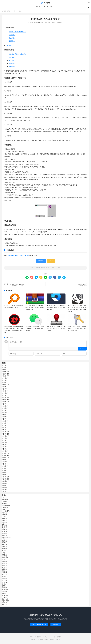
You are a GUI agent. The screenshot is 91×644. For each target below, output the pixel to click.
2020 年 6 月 (5, 465)
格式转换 (4, 562)
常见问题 (12, 38)
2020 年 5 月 (5, 467)
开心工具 (4, 541)
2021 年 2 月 (5, 450)
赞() (60, 23)
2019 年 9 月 (5, 482)
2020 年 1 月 (5, 475)
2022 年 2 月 (5, 428)
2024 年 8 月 (5, 389)
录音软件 (4, 543)
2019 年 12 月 (6, 477)
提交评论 (82, 349)
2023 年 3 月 (5, 415)
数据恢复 (4, 555)
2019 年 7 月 (5, 486)
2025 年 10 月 (6, 375)
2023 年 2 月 (5, 417)
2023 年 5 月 (5, 411)
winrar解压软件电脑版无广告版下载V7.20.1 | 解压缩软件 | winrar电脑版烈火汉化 (35, 308)
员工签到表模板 (82, 285)
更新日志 (12, 42)
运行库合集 (5, 596)
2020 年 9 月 (5, 460)
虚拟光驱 (4, 581)
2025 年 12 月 (6, 372)
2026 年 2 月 (5, 368)
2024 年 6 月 (5, 390)
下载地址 (9, 46)
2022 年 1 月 (5, 430)
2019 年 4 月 (5, 492)
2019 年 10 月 (6, 480)
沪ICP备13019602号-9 (39, 625)
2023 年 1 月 (5, 419)
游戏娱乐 (4, 564)
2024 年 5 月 (5, 392)
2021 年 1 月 (5, 452)
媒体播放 (4, 532)
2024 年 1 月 (5, 396)
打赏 (51, 261)
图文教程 (4, 525)
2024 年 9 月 (5, 387)
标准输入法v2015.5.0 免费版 (45, 19)
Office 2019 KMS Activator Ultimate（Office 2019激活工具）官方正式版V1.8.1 (77, 329)
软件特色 (12, 35)
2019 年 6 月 (5, 488)
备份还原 (4, 528)
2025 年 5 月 (5, 377)
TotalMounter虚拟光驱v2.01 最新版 (14, 285)
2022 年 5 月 (5, 422)
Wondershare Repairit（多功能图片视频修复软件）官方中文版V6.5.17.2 (56, 308)
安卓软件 (4, 536)
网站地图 (59, 637)
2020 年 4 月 (5, 469)
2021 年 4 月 (5, 447)
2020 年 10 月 (6, 458)
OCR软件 (4, 504)
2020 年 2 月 (5, 473)
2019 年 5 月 (5, 490)
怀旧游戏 (4, 545)
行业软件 (4, 586)
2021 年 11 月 (6, 434)
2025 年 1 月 (5, 383)
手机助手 (4, 549)
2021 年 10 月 (6, 435)
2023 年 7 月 (5, 407)
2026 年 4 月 (5, 366)
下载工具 (4, 513)
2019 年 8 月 (5, 484)
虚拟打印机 (5, 583)
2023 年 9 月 (5, 404)
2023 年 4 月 (5, 413)
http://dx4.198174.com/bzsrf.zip (18, 256)
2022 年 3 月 (5, 426)
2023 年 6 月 (5, 409)
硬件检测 (4, 568)
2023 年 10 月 (6, 402)
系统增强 (4, 573)
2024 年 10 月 (6, 385)
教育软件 (4, 553)
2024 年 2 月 (5, 394)
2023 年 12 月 (6, 398)
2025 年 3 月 (5, 379)
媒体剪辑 (4, 530)
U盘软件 (4, 510)
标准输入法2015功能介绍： (18, 32)
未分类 (43, 7)
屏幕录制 (4, 540)
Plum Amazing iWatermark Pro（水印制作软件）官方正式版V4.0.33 (56, 329)
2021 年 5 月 (5, 445)
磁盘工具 (4, 570)
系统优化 (4, 571)
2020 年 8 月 (5, 462)
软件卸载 (4, 592)
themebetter (51, 637)
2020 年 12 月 (6, 454)
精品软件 (49, 7)
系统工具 (4, 575)
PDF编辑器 (5, 508)
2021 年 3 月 (5, 449)
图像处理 (4, 521)
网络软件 (4, 577)
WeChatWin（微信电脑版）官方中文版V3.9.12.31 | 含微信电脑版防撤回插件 (35, 329)
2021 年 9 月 (5, 437)
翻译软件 (4, 579)
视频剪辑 (4, 588)
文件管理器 (5, 558)
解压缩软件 (5, 590)
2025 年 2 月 (5, 381)
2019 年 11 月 (6, 479)
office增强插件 (6, 506)
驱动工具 (4, 605)
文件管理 (4, 556)
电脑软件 (15, 12)
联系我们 (56, 625)
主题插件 (4, 515)
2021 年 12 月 (6, 432)
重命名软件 (5, 599)
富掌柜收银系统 (6, 538)
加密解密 (4, 519)
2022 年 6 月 (5, 420)
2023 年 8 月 (5, 405)
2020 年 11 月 (6, 456)
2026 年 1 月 (5, 370)
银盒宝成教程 (6, 601)
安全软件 (4, 534)
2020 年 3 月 (5, 471)
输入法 (4, 594)
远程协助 (4, 598)
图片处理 (4, 526)
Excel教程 (4, 502)
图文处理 (4, 523)
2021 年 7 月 (5, 441)
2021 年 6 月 (5, 443)
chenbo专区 (5, 500)
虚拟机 (4, 584)
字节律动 (45, 3)
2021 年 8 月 (5, 439)
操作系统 (4, 551)
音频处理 (4, 603)
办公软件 (4, 517)
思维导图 (4, 547)
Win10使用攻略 (6, 511)
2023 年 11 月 (6, 400)
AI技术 (38, 7)
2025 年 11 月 (6, 374)
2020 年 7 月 (5, 464)
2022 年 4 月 (5, 424)
